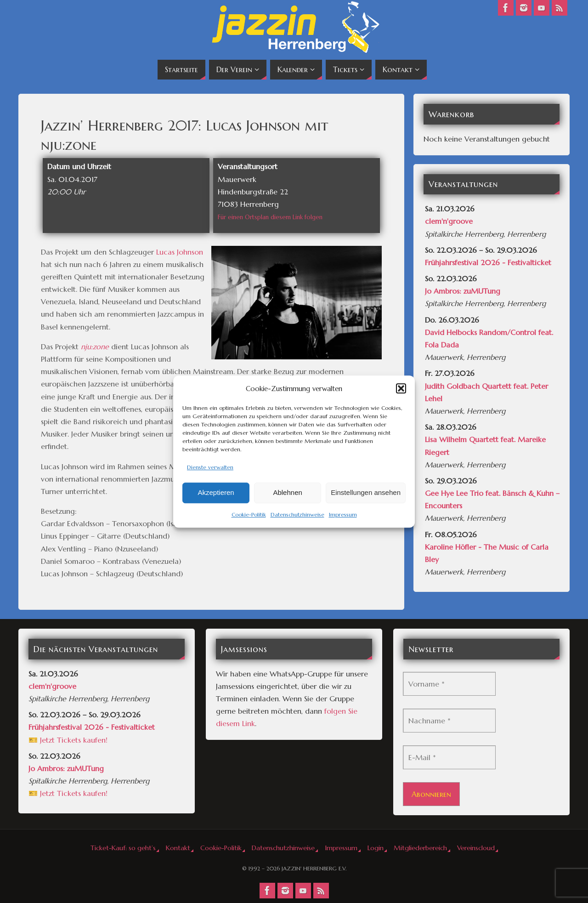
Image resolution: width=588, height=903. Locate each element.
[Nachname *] (449, 721)
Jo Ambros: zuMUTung (463, 291)
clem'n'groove (449, 221)
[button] (401, 388)
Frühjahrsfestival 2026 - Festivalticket (488, 262)
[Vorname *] (449, 684)
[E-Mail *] (449, 757)
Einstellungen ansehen (366, 493)
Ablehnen (287, 493)
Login (376, 848)
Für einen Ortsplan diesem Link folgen (270, 217)
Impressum (343, 514)
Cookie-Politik (249, 514)
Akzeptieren (216, 493)
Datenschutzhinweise (297, 514)
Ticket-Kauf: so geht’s (123, 848)
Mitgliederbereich (420, 848)
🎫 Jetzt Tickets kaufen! (68, 740)
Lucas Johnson (180, 252)
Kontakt (178, 848)
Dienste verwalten (210, 467)
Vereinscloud (476, 848)
